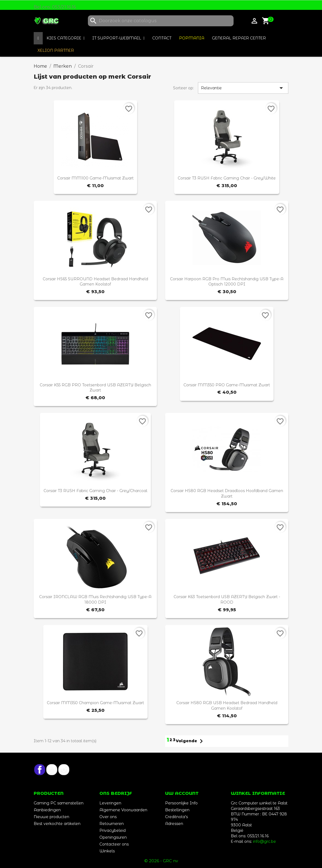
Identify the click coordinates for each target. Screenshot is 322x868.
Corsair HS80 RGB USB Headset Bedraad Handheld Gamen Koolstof (227, 706)
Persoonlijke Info (181, 803)
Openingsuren (113, 837)
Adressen (174, 824)
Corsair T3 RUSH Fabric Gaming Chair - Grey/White (227, 178)
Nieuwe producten (51, 817)
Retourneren (112, 824)
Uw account (182, 793)
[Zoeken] (161, 21)
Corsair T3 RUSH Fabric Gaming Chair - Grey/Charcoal (95, 491)
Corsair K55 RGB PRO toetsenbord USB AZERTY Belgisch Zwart (95, 388)
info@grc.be (264, 841)
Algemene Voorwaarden (123, 810)
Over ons (108, 817)
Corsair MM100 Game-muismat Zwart (95, 178)
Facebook (40, 770)
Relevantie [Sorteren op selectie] (243, 88)
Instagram (64, 770)
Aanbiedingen (47, 810)
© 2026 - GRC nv (161, 861)
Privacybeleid (113, 830)
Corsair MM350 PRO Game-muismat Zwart (227, 385)
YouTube (52, 770)
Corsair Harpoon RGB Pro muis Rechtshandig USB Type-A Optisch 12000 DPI (227, 282)
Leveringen (110, 803)
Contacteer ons (114, 844)
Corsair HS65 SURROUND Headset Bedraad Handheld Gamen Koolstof (95, 282)
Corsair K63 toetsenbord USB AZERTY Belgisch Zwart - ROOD (227, 599)
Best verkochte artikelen (57, 824)
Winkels (107, 851)
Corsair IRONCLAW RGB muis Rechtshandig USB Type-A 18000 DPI (95, 599)
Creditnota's (176, 817)
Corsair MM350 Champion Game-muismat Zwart (95, 703)
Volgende (191, 741)
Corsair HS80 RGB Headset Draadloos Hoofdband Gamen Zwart (227, 493)
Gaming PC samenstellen (59, 803)
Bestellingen (177, 810)
